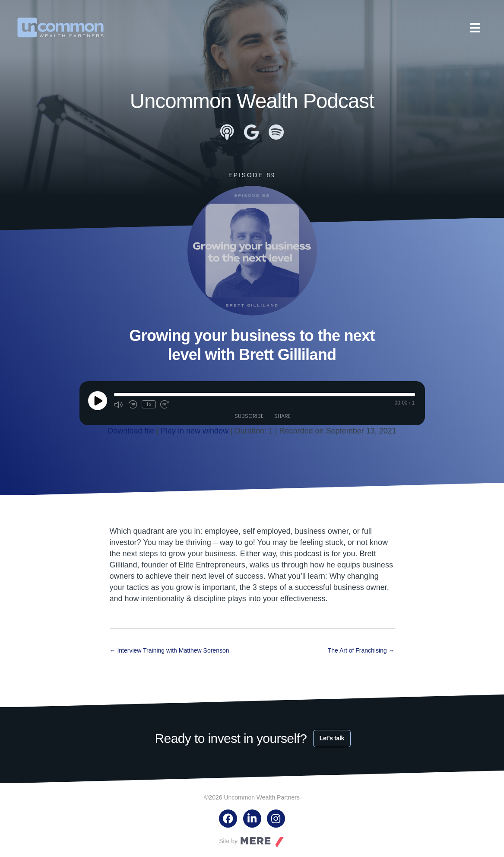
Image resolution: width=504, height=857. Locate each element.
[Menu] (475, 28)
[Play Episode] (98, 400)
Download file (131, 430)
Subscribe (249, 416)
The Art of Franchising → (361, 650)
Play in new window (195, 430)
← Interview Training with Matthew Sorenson (170, 650)
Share (282, 416)
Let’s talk (332, 738)
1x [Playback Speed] (149, 404)
